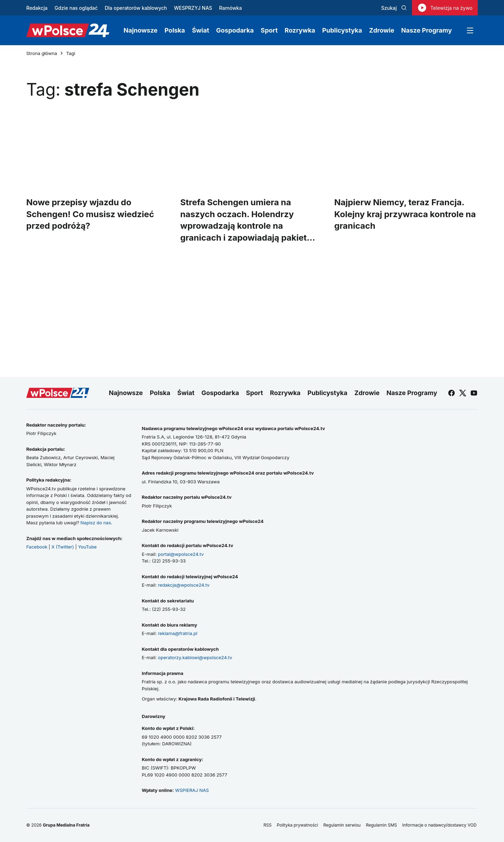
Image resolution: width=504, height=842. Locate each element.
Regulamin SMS (381, 825)
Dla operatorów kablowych (136, 8)
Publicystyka (342, 30)
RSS (268, 825)
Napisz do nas (96, 523)
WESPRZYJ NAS (193, 8)
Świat (201, 30)
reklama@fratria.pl (178, 633)
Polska (175, 30)
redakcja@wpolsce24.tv (184, 585)
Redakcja (37, 8)
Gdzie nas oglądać (76, 8)
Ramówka (230, 8)
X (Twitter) (63, 547)
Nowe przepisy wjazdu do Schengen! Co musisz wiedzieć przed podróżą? (90, 214)
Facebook (37, 547)
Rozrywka (300, 30)
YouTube (87, 547)
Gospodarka (235, 30)
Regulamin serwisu (342, 825)
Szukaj (394, 8)
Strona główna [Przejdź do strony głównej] (42, 53)
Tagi (71, 53)
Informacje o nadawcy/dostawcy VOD (440, 825)
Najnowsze (141, 30)
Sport (269, 30)
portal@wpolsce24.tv (181, 554)
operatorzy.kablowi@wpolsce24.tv (195, 657)
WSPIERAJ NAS (192, 790)
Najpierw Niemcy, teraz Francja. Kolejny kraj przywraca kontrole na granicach (405, 214)
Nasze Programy (426, 30)
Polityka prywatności (297, 825)
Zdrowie (381, 30)
